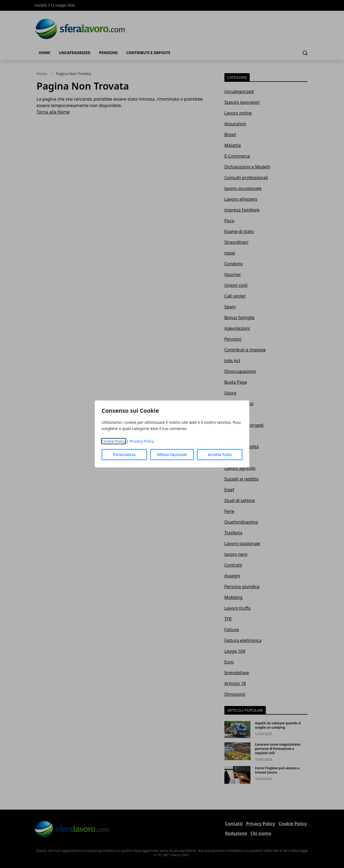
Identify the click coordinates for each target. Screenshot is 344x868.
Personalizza (124, 455)
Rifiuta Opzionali (172, 455)
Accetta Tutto (220, 455)
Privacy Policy (142, 441)
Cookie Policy (114, 441)
